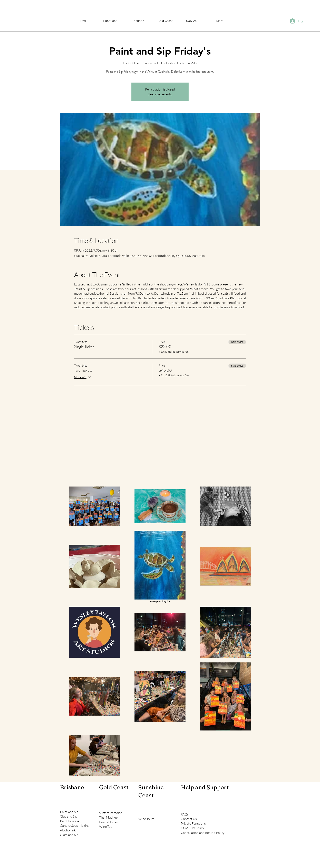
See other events (160, 94)
